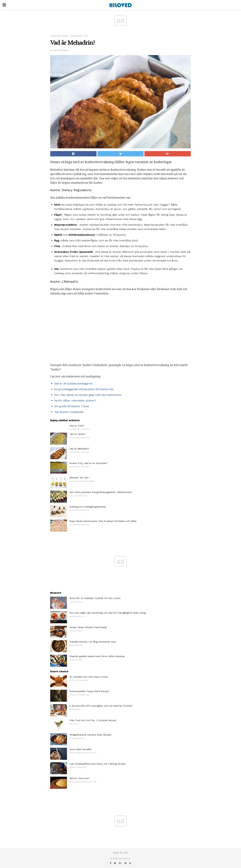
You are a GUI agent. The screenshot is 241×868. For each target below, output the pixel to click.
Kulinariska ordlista (59, 36)
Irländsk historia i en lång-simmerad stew (93, 642)
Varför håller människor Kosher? (75, 401)
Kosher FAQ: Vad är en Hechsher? (89, 463)
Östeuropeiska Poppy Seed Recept (89, 691)
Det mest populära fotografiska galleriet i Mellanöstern (101, 492)
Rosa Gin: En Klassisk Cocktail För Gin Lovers (95, 598)
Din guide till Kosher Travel (72, 406)
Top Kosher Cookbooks (69, 412)
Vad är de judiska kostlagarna (73, 383)
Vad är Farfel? (77, 434)
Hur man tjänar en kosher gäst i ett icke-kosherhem (88, 395)
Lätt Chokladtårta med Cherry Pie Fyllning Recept (98, 764)
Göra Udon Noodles (81, 749)
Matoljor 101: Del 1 (80, 478)
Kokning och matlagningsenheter (88, 507)
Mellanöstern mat (79, 36)
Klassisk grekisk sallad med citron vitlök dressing (97, 656)
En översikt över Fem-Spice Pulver (89, 677)
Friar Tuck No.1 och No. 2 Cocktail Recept (93, 720)
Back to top (120, 853)
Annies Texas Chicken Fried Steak (88, 627)
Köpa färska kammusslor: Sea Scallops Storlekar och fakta (103, 521)
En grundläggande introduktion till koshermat (84, 389)
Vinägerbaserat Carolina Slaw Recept (90, 735)
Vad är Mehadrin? (79, 449)
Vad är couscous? (80, 778)
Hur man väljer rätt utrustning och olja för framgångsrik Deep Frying (108, 613)
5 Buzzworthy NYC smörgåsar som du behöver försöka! (101, 706)
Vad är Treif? (77, 426)
